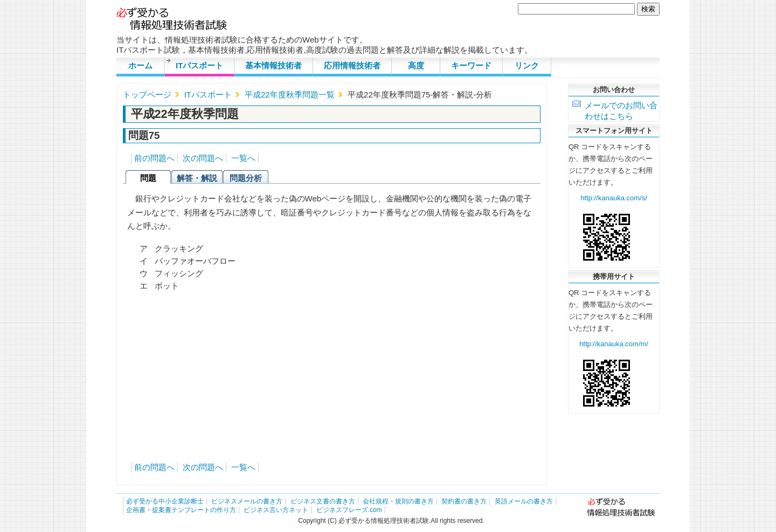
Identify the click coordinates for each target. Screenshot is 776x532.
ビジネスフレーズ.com (349, 510)
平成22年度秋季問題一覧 (290, 94)
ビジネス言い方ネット (276, 510)
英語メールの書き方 (524, 501)
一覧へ (243, 158)
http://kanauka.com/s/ (614, 198)
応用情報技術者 (352, 65)
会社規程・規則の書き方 (398, 501)
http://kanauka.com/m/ (614, 344)
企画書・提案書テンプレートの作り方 (181, 510)
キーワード (471, 65)
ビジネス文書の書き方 (323, 501)
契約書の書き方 (464, 501)
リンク (527, 65)
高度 (416, 65)
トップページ (147, 94)
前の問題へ (154, 158)
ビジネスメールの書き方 (247, 501)
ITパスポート (199, 65)
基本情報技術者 (273, 65)
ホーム (140, 65)
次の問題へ (203, 158)
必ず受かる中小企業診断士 (165, 501)
